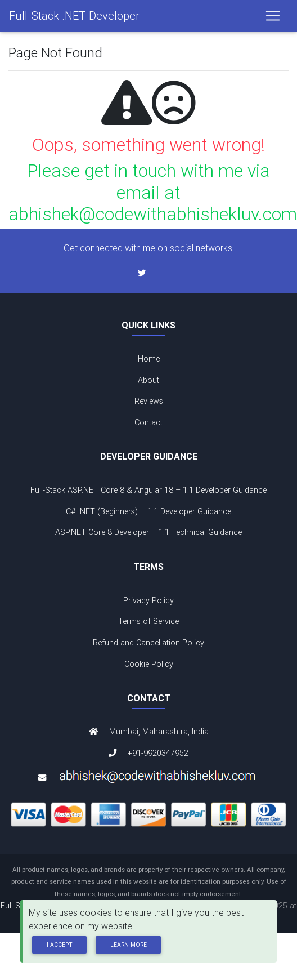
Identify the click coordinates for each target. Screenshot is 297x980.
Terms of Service (148, 621)
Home (149, 359)
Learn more (129, 945)
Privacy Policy (148, 600)
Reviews (149, 401)
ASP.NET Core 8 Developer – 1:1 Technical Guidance (148, 532)
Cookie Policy (149, 664)
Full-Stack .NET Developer (74, 15)
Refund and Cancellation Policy (148, 643)
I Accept (60, 945)
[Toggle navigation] (273, 16)
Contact (148, 422)
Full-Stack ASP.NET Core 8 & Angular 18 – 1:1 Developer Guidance (148, 490)
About (148, 380)
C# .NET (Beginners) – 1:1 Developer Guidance (148, 511)
